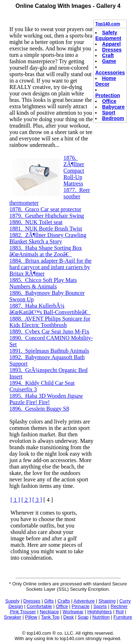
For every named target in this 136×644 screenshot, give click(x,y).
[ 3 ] (37, 500)
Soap (83, 617)
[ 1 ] (15, 500)
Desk (69, 617)
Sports (100, 606)
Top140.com (108, 24)
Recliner (119, 606)
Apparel (111, 44)
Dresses (112, 50)
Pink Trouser (23, 612)
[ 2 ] (26, 500)
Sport (109, 113)
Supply (13, 601)
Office (109, 101)
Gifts (49, 601)
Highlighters (100, 612)
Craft (108, 55)
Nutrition (101, 617)
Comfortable (39, 606)
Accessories (110, 73)
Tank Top (50, 617)
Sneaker (13, 617)
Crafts (64, 601)
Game (109, 61)
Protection (108, 95)
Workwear (73, 612)
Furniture (123, 617)
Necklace (49, 612)
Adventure (84, 601)
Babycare (113, 107)
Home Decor (106, 81)
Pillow (31, 617)
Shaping (107, 601)
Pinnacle (81, 606)
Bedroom (113, 118)
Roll (120, 612)
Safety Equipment (108, 35)
